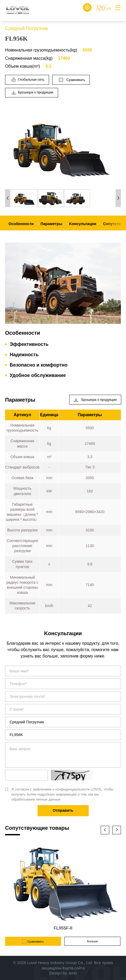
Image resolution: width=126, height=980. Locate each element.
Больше (93, 941)
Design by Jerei (63, 973)
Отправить (63, 810)
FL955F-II (63, 928)
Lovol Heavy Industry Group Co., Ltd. (60, 963)
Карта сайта (74, 968)
